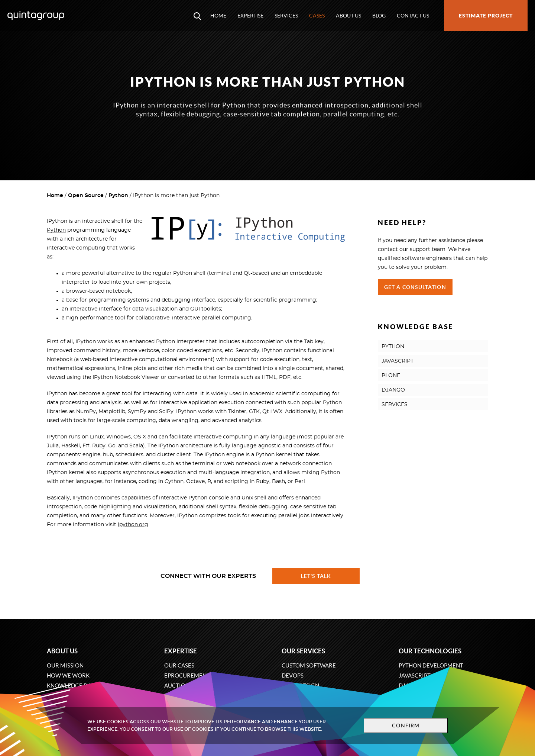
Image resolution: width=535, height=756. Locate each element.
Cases (317, 16)
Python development (431, 665)
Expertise (250, 16)
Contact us (413, 16)
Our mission (65, 665)
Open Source (86, 196)
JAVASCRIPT (398, 361)
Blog (379, 16)
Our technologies (430, 651)
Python (118, 196)
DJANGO (393, 390)
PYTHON (393, 347)
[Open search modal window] (197, 16)
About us (348, 16)
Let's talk (316, 576)
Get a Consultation (415, 287)
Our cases (179, 665)
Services (286, 16)
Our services (303, 651)
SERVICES (395, 405)
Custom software (309, 665)
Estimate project (486, 16)
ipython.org (133, 525)
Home (218, 16)
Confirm (406, 726)
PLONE (391, 376)
